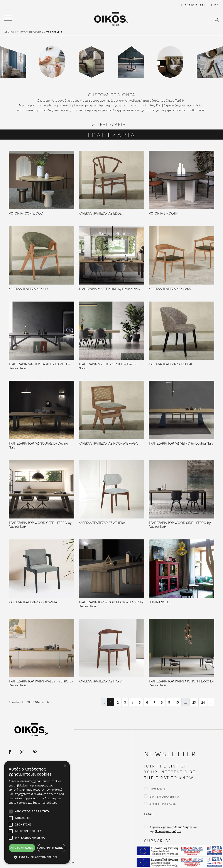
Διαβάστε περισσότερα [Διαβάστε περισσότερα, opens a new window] (43, 803)
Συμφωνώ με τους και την (173, 829)
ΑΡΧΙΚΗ (9, 32)
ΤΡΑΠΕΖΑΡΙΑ (54, 32)
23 (194, 702)
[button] (37, 857)
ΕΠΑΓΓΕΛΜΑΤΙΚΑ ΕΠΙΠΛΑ (164, 796)
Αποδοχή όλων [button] (22, 848)
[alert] (37, 812)
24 (203, 702)
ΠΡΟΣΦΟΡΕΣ (157, 789)
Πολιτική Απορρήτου (168, 831)
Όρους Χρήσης (183, 827)
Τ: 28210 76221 (193, 5)
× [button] (65, 766)
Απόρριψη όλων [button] (51, 848)
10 (177, 702)
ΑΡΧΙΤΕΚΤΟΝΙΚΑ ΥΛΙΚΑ (162, 804)
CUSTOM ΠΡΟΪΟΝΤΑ (30, 32)
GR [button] (214, 5)
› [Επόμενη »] (211, 702)
